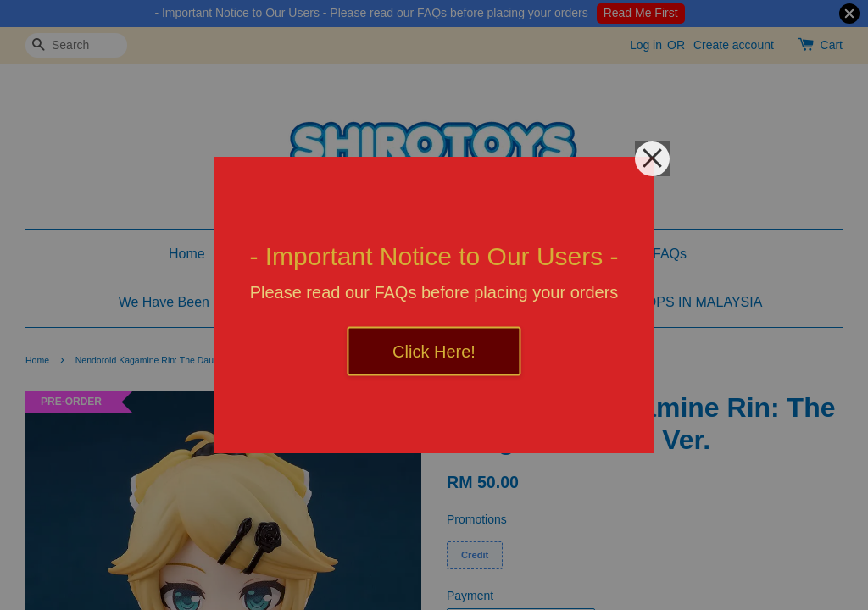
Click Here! (434, 352)
